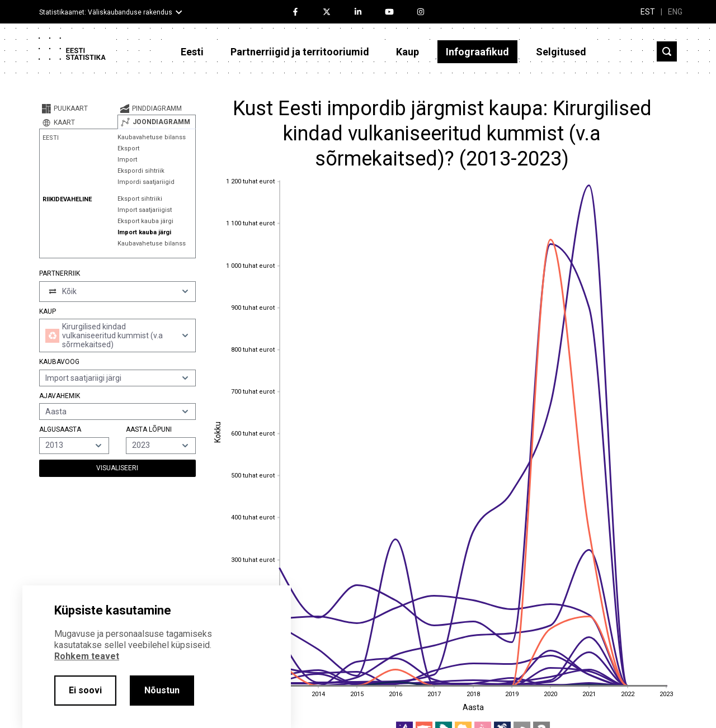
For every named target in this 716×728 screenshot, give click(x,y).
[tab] (78, 108)
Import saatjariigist (145, 210)
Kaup (408, 52)
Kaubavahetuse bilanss (152, 137)
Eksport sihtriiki (140, 199)
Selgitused (561, 52)
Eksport (128, 148)
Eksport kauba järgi (145, 221)
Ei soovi (85, 690)
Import (127, 160)
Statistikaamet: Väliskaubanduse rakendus (106, 12)
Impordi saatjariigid (146, 182)
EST (648, 12)
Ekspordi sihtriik (141, 171)
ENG (675, 12)
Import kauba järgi (144, 232)
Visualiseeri (117, 468)
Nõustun (162, 690)
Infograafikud (477, 52)
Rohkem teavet (87, 656)
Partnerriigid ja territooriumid (300, 52)
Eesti (192, 52)
